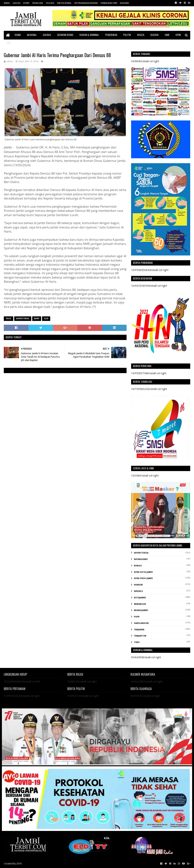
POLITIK (127, 35)
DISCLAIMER (124, 3)
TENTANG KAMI (38, 3)
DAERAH (47, 35)
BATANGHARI (141, 559)
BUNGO (138, 566)
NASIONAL (32, 35)
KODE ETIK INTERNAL (64, 3)
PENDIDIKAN (111, 35)
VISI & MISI (50, 3)
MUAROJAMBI (141, 610)
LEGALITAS (16, 3)
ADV (9, 43)
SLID (46, 319)
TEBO (137, 642)
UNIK (167, 35)
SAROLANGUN (141, 623)
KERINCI (138, 591)
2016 (19, 864)
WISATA (141, 35)
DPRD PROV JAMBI (143, 578)
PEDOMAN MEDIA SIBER (109, 3)
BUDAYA (154, 35)
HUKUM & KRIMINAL (89, 35)
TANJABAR (139, 630)
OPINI (178, 35)
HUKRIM (138, 585)
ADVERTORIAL (23, 319)
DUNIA (18, 35)
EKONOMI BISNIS (65, 35)
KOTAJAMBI (140, 598)
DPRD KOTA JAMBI (143, 572)
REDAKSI (7, 3)
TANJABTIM (140, 636)
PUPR (137, 617)
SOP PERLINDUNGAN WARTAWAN (86, 3)
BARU (37, 319)
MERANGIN (140, 604)
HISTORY (26, 3)
